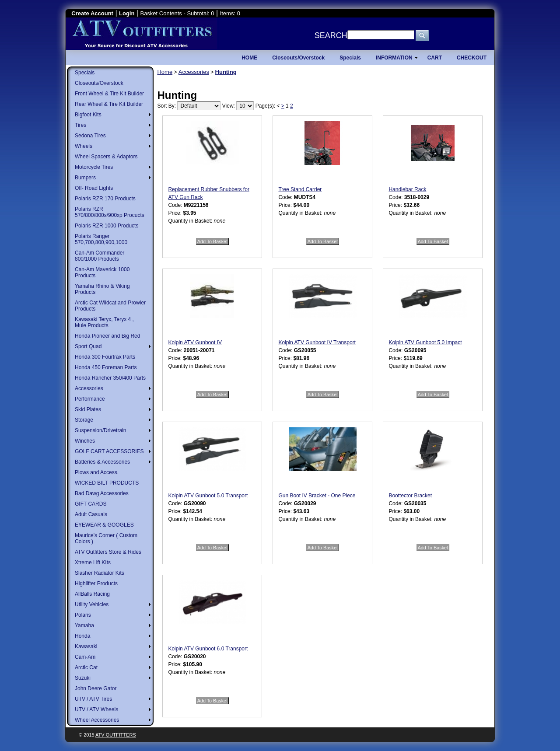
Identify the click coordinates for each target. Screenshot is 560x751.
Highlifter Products (96, 583)
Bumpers (85, 178)
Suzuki (83, 678)
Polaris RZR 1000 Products (107, 226)
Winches (85, 441)
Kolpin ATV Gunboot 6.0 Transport (208, 649)
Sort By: (166, 106)
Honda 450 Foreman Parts (106, 367)
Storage (84, 420)
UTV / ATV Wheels (96, 709)
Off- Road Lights (94, 188)
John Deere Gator (96, 688)
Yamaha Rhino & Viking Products (102, 289)
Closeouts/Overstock (99, 83)
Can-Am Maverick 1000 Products (102, 272)
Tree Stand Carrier (300, 189)
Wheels (84, 146)
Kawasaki (86, 646)
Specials (85, 73)
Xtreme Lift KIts (93, 562)
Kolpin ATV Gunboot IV (195, 342)
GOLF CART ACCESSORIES (109, 451)
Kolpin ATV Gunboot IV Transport (317, 342)
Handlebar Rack (407, 189)
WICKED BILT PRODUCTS (107, 483)
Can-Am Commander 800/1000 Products (100, 256)
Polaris (83, 615)
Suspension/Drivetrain (100, 430)
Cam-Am (85, 657)
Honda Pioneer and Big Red (107, 336)
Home (165, 72)
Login (127, 13)
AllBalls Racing (92, 594)
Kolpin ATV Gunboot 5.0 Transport (208, 496)
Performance (90, 399)
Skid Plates (88, 409)
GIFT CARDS (91, 504)
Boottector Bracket (410, 496)
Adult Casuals (91, 514)
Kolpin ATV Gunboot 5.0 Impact (425, 342)
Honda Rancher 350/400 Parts (110, 378)
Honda (82, 636)
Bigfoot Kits (88, 115)
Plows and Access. (97, 472)
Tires (80, 125)
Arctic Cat (86, 667)
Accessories (89, 388)
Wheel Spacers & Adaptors (106, 157)
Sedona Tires (90, 136)
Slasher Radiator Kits (100, 573)
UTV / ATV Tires (93, 699)
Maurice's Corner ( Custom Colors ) (106, 538)
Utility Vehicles (92, 604)
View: (229, 106)
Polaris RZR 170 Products (105, 199)
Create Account (92, 13)
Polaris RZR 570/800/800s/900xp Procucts (110, 212)
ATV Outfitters (116, 735)
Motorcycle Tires (94, 167)
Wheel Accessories (97, 720)
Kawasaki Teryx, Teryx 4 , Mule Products (104, 322)
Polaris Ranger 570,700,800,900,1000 (101, 239)
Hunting (226, 72)
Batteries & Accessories (102, 462)
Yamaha (84, 625)
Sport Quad (88, 346)
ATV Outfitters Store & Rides (108, 552)
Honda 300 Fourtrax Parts (105, 357)
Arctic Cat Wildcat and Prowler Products (110, 306)
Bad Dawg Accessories (102, 493)
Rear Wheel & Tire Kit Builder (109, 104)
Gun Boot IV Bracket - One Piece (317, 496)
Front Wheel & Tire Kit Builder (109, 94)
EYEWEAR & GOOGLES (104, 525)
